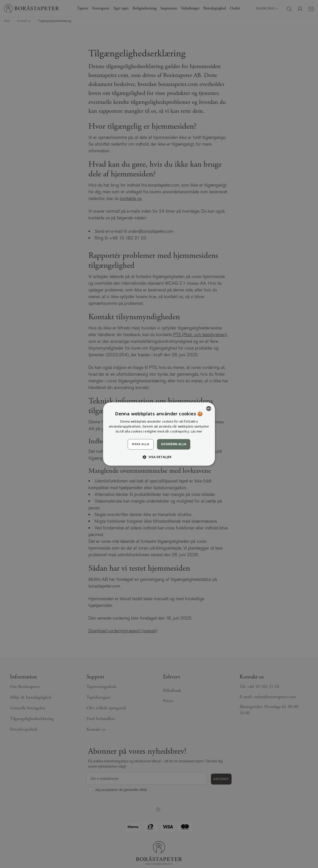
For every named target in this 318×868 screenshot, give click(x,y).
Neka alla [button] (141, 444)
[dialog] (159, 434)
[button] (159, 457)
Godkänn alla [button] (174, 444)
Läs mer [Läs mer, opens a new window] (197, 431)
